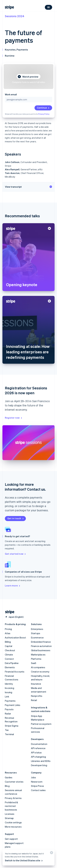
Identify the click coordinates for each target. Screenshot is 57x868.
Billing (8, 642)
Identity (9, 684)
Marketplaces (38, 655)
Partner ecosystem (41, 724)
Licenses (10, 814)
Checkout (10, 650)
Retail (34, 700)
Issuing (9, 692)
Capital (9, 646)
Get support (11, 839)
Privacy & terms (13, 798)
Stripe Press (37, 786)
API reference (38, 748)
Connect (9, 659)
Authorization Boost (15, 638)
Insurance (36, 684)
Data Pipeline (12, 663)
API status (36, 752)
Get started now (16, 554)
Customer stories (14, 782)
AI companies (38, 667)
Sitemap (9, 818)
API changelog (39, 757)
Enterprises (37, 629)
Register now (14, 418)
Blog (7, 786)
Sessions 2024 (15, 16)
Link (7, 696)
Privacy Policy (44, 114)
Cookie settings (13, 822)
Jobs (34, 777)
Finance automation (41, 646)
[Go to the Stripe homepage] (9, 612)
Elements (10, 667)
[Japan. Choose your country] (14, 617)
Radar (8, 714)
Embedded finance (41, 642)
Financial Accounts (15, 672)
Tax (7, 730)
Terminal (9, 734)
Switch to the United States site (24, 860)
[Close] (51, 853)
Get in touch (16, 518)
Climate (9, 655)
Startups (36, 633)
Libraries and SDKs (41, 761)
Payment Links (13, 705)
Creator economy (40, 672)
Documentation (39, 744)
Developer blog (39, 765)
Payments (10, 701)
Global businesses (41, 650)
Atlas (8, 633)
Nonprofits (37, 696)
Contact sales (38, 790)
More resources (13, 827)
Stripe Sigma (12, 726)
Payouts (9, 709)
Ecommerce (37, 638)
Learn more (13, 586)
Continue (43, 108)
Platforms (36, 659)
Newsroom (37, 782)
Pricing (8, 629)
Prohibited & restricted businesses (11, 806)
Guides (9, 777)
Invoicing (9, 688)
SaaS (34, 663)
